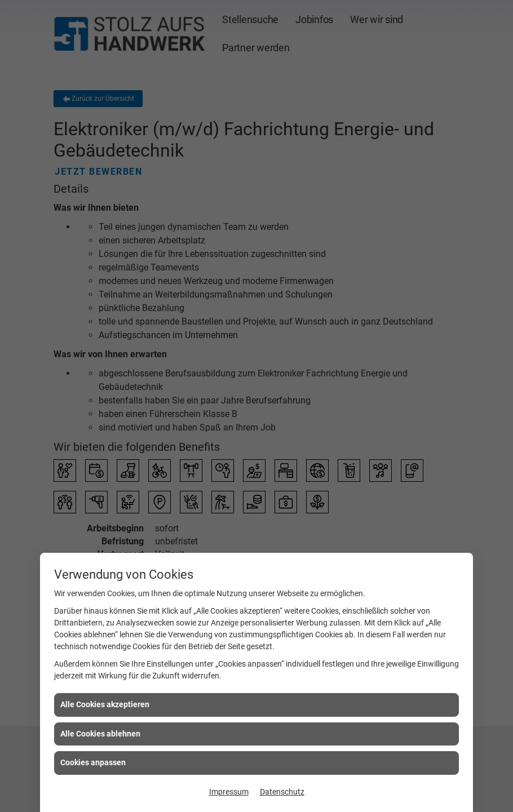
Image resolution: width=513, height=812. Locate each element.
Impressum (229, 792)
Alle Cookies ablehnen (100, 734)
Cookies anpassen (93, 762)
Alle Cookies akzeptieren (105, 704)
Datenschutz (282, 792)
